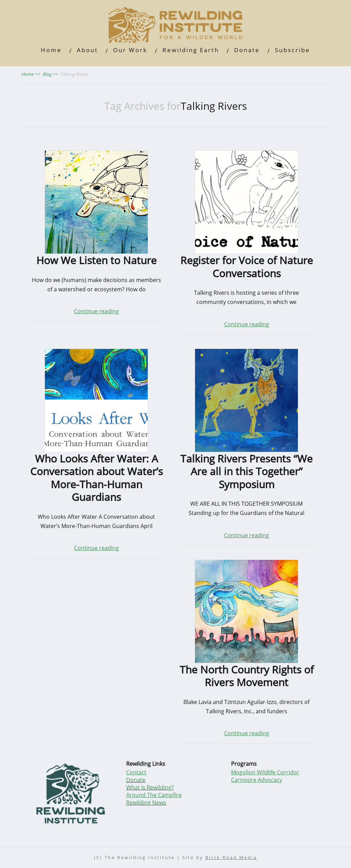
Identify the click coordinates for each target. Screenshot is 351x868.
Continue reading (96, 311)
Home (51, 50)
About (87, 50)
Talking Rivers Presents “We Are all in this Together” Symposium (246, 472)
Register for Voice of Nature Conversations (247, 267)
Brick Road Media (231, 858)
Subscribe (293, 50)
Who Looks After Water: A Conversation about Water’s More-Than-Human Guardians (96, 478)
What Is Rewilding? (150, 787)
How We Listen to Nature (96, 260)
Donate (247, 50)
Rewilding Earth (191, 50)
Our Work (130, 50)
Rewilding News (146, 802)
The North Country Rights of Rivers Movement (247, 676)
